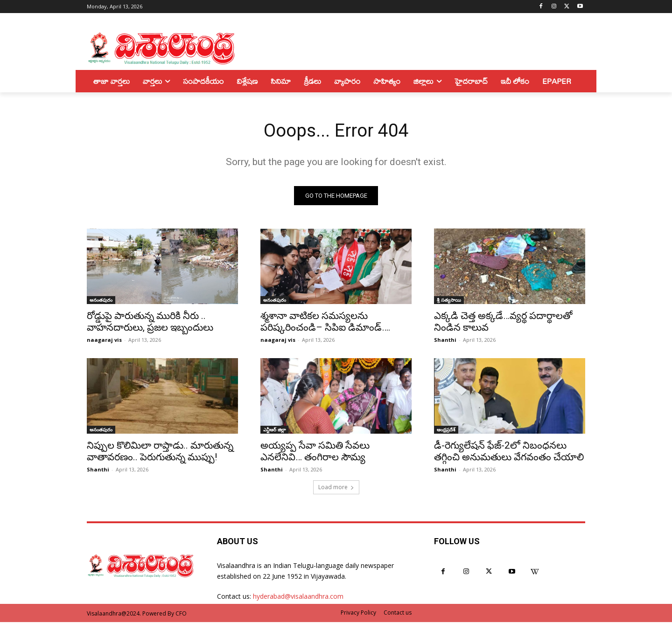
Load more (336, 488)
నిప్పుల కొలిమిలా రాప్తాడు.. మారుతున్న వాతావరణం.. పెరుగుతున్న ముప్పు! (160, 452)
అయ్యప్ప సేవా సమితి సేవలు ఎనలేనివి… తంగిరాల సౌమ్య (315, 452)
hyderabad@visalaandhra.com (298, 597)
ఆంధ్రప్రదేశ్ (446, 430)
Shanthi (445, 341)
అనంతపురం (101, 301)
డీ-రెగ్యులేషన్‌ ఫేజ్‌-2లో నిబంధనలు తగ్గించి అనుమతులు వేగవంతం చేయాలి (509, 452)
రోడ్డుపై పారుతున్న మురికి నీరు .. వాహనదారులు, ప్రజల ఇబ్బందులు (150, 322)
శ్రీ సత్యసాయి (449, 301)
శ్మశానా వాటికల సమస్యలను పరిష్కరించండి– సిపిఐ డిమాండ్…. (325, 322)
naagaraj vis (104, 341)
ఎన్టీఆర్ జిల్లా (274, 430)
